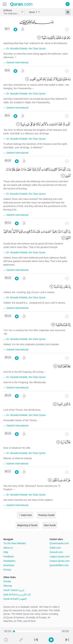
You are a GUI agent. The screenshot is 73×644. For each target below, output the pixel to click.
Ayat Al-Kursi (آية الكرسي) (17, 595)
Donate (7, 581)
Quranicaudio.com (59, 543)
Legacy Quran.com (60, 556)
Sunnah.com (56, 552)
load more (27, 515)
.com (21, 4)
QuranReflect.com (59, 565)
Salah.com (55, 548)
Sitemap (8, 586)
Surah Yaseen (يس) (14, 590)
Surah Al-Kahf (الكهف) (15, 599)
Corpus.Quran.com (60, 561)
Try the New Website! (15, 543)
